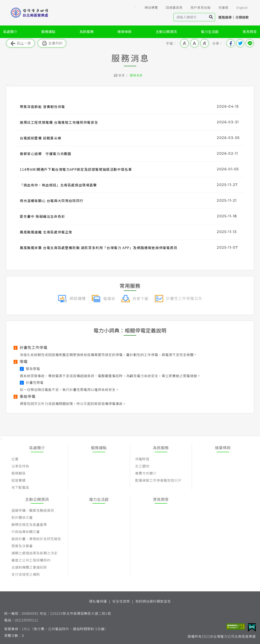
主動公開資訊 (166, 32)
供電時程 (142, 459)
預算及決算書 (22, 546)
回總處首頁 (171, 8)
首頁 (122, 75)
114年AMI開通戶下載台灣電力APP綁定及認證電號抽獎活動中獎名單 (76, 169)
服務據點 (48, 32)
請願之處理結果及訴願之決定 (35, 553)
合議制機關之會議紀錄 (29, 567)
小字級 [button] (184, 43)
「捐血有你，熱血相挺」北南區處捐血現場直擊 (58, 185)
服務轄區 (19, 473)
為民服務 (87, 32)
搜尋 (211, 17)
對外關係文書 (22, 517)
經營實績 (19, 480)
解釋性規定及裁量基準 (29, 524)
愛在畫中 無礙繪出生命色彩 (42, 216)
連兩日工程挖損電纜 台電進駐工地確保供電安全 (59, 122)
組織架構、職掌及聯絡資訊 (33, 510)
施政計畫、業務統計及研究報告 (36, 539)
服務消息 (136, 75)
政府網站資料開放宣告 (153, 601)
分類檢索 (242, 17)
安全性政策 (121, 601)
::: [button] (135, 7)
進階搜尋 (225, 17)
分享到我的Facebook (231, 43)
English (239, 8)
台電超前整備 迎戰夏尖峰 (41, 138)
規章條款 (125, 32)
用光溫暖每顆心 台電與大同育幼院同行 (52, 201)
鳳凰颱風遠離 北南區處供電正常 (46, 232)
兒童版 (221, 8)
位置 (15, 459)
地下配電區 (20, 487)
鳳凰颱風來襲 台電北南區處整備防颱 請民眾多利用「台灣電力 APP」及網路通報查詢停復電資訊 (99, 248)
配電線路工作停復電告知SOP (158, 480)
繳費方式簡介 (146, 473)
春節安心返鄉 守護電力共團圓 (45, 154)
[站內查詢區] (190, 17)
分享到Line (250, 43)
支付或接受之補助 (26, 574)
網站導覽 (148, 8)
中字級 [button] (194, 43)
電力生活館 (210, 32)
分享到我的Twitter (240, 43)
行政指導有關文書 (26, 532)
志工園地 (142, 466)
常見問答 (250, 32)
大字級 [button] (204, 43)
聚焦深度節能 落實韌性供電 (42, 107)
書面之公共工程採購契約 (31, 560)
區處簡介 (10, 32)
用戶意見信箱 (198, 8)
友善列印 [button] (52, 43)
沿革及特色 (20, 466)
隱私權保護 (98, 601)
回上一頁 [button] (20, 43)
